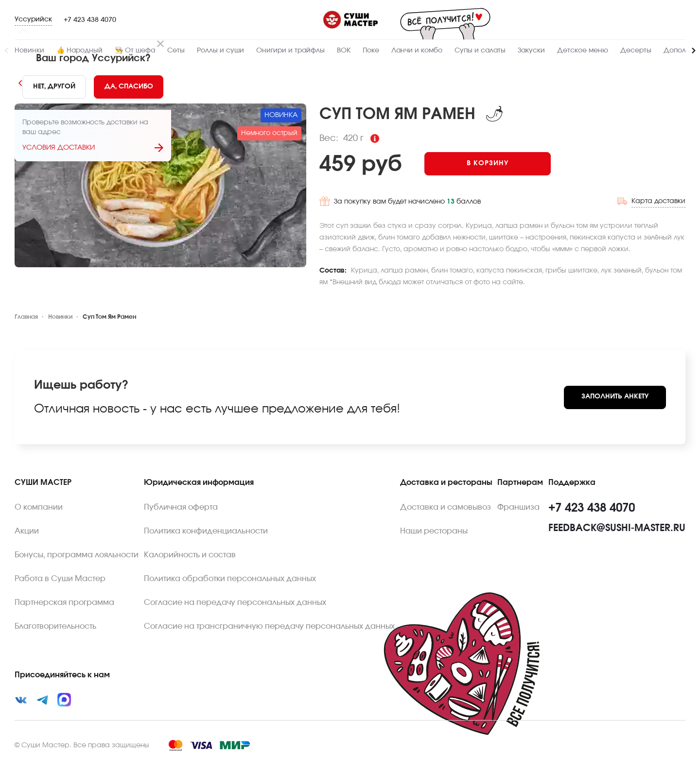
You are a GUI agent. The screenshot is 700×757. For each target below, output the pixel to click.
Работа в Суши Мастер (60, 577)
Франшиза (518, 506)
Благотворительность (55, 625)
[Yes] (129, 87)
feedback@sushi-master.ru (617, 527)
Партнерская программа (64, 601)
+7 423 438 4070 (90, 20)
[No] (54, 87)
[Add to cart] (492, 164)
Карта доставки (658, 200)
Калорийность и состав (190, 553)
